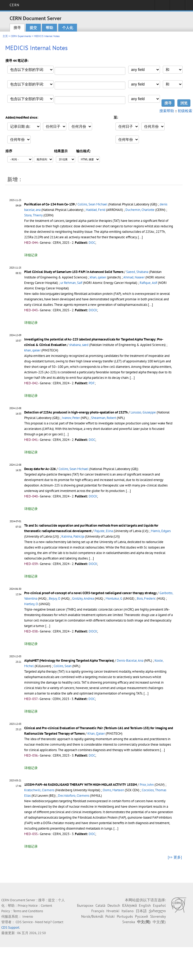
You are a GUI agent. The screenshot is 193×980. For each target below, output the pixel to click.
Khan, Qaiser (96, 734)
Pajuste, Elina (104, 531)
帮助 (49, 28)
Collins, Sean (63, 666)
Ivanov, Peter (71, 418)
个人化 (68, 28)
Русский (141, 916)
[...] (140, 237)
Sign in (163, 7)
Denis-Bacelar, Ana (130, 661)
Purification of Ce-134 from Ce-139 (49, 204)
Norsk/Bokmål (92, 916)
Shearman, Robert (104, 418)
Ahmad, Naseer (134, 277)
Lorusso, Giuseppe (143, 412)
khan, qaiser (98, 277)
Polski (110, 916)
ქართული (157, 911)
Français (98, 911)
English (145, 905)
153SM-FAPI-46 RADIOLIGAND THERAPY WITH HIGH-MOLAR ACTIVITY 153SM (81, 785)
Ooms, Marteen (113, 790)
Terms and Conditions (28, 911)
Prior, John (147, 785)
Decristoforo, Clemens (74, 796)
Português (125, 916)
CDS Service (24, 922)
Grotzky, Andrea (83, 598)
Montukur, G (114, 598)
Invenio (28, 917)
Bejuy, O (55, 598)
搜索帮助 (167, 111)
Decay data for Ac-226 (40, 469)
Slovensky (158, 916)
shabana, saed (79, 345)
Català (100, 905)
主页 (5, 36)
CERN (14, 5)
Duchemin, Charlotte (140, 210)
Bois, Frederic (146, 598)
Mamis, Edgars (161, 531)
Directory (178, 7)
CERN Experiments (21, 36)
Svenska (129, 922)
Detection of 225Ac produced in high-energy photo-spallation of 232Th (76, 412)
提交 (33, 28)
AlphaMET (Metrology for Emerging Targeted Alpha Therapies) (69, 661)
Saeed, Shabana (137, 272)
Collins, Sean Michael (92, 204)
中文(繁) (159, 922)
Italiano (128, 911)
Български (85, 905)
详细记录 (31, 255)
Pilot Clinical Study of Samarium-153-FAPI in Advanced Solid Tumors (74, 272)
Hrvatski (113, 911)
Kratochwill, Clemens (39, 790)
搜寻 (17, 28)
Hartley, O (31, 604)
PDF (92, 383)
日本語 (141, 911)
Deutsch (114, 905)
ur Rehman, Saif (71, 283)
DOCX (93, 310)
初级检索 (185, 111)
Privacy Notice (28, 906)
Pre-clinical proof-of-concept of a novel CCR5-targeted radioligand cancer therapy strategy (90, 593)
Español (159, 905)
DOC (92, 243)
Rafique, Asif (148, 283)
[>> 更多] (175, 857)
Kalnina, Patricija (73, 536)
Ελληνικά (130, 905)
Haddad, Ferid (96, 210)
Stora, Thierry (33, 215)
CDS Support (10, 927)
